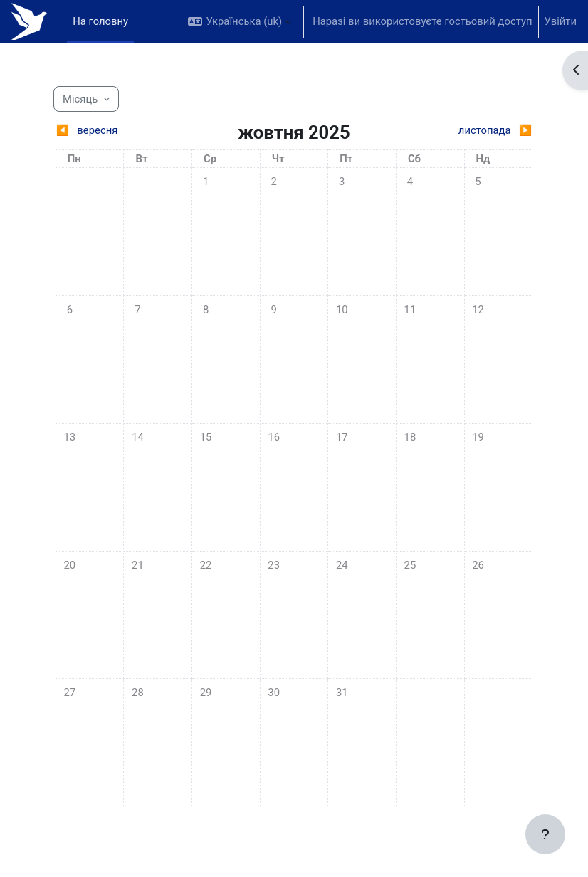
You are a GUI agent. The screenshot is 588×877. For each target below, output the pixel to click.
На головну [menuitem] (100, 21)
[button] (240, 21)
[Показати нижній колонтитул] (545, 834)
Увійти (561, 21)
